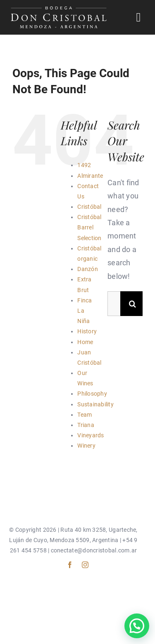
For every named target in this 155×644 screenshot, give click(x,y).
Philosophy (92, 394)
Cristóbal (89, 207)
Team (85, 415)
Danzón (88, 269)
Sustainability (95, 404)
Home (85, 342)
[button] (137, 626)
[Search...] (114, 304)
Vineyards (91, 435)
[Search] (133, 304)
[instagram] (85, 565)
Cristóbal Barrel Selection (89, 227)
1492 (84, 165)
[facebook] (70, 565)
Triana (86, 425)
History (87, 331)
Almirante (90, 176)
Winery (86, 446)
